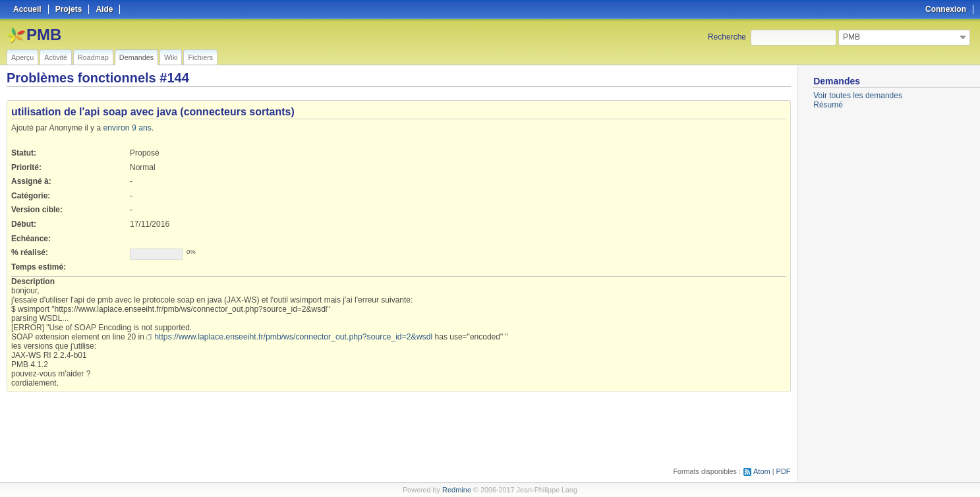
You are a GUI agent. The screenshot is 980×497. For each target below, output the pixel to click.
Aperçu (22, 57)
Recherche (727, 37)
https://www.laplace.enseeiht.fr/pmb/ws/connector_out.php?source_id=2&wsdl (291, 337)
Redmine (456, 490)
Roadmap (93, 57)
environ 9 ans (127, 128)
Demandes (136, 57)
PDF (784, 471)
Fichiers (200, 57)
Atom (762, 471)
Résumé (828, 105)
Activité (56, 57)
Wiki (171, 57)
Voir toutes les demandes (858, 96)
